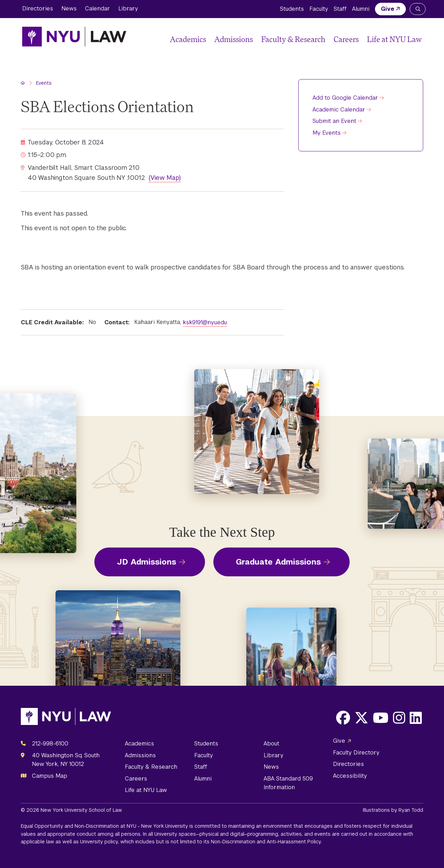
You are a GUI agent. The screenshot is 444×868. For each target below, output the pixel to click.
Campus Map (50, 776)
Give (388, 9)
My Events (327, 133)
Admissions (234, 39)
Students (292, 9)
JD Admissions (147, 562)
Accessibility (350, 776)
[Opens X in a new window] (361, 718)
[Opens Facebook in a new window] (343, 718)
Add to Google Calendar (345, 98)
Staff (340, 9)
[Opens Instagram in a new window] (399, 718)
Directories (38, 9)
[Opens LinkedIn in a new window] (416, 718)
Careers (346, 39)
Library (128, 9)
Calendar (97, 9)
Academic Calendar (339, 110)
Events (44, 83)
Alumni (361, 9)
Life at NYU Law (394, 39)
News (69, 9)
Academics (188, 39)
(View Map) (165, 178)
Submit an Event (334, 121)
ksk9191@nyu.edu (205, 322)
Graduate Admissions (278, 562)
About (271, 744)
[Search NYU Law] (418, 9)
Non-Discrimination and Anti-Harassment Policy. (266, 842)
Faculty (319, 9)
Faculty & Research (293, 39)
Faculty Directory (356, 753)
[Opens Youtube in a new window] (381, 718)
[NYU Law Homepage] (74, 36)
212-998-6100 (50, 744)
